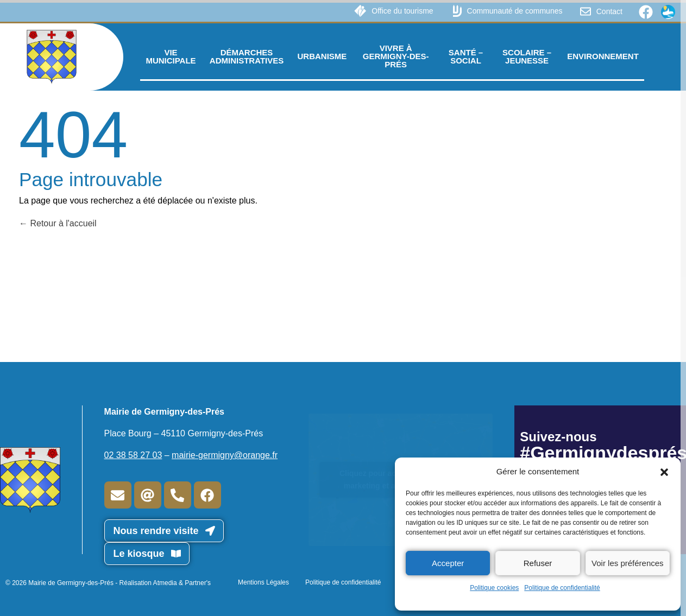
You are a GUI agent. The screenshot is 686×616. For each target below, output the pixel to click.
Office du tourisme (402, 11)
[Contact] (586, 11)
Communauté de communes (515, 11)
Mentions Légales (263, 582)
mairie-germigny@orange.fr (225, 455)
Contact (609, 11)
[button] (664, 472)
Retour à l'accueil (58, 223)
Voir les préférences (628, 563)
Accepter (448, 563)
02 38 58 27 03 (133, 455)
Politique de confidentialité (562, 588)
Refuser (538, 563)
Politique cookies (494, 588)
